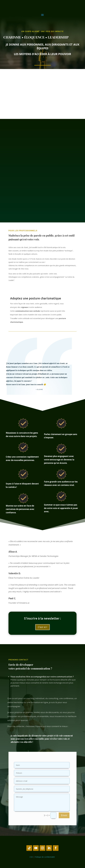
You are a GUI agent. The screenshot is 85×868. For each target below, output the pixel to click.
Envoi (64, 815)
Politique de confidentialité (45, 857)
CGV (31, 857)
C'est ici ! (42, 627)
